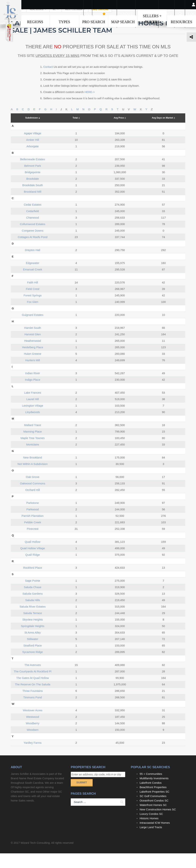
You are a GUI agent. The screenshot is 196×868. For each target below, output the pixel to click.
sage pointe (33, 595)
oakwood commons (33, 498)
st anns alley (33, 647)
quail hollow (32, 556)
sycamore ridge (33, 666)
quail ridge (32, 569)
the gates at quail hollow (33, 692)
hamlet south (33, 342)
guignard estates (33, 329)
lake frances (33, 407)
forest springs (33, 310)
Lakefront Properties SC (154, 806)
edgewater (33, 277)
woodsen (33, 744)
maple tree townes (33, 452)
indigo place (33, 394)
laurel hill (33, 414)
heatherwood (33, 355)
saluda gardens (32, 608)
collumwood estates (33, 238)
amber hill (33, 154)
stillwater (33, 653)
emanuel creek (33, 284)
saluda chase (32, 602)
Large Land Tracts (151, 842)
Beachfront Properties (153, 802)
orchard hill (33, 504)
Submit (82, 797)
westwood (33, 731)
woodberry (33, 738)
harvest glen (33, 349)
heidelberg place (32, 362)
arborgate (33, 161)
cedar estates (33, 219)
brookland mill (32, 206)
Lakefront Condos (151, 797)
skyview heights (32, 634)
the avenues (33, 679)
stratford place (33, 660)
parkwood (33, 524)
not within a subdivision (33, 478)
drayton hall (33, 264)
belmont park (32, 180)
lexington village (33, 420)
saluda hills (33, 615)
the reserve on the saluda (33, 699)
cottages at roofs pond (32, 251)
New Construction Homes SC (158, 824)
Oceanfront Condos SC (154, 815)
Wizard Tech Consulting (35, 857)
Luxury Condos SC (151, 828)
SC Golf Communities (153, 811)
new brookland (33, 472)
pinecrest (33, 543)
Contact (48, 81)
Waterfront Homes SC (153, 820)
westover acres (33, 725)
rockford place (33, 582)
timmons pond (32, 712)
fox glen (33, 316)
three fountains (33, 705)
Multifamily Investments (154, 793)
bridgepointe (32, 187)
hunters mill (33, 375)
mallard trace (33, 439)
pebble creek (33, 537)
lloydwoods (33, 426)
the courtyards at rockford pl (33, 686)
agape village (32, 148)
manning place (33, 446)
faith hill (32, 297)
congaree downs (33, 245)
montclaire (33, 459)
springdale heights (33, 640)
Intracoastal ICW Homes (155, 837)
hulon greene (33, 368)
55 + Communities (151, 788)
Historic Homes (149, 833)
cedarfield (32, 226)
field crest (33, 303)
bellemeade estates (33, 174)
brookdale (33, 193)
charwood (32, 232)
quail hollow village (33, 563)
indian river (32, 388)
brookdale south (33, 200)
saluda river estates (32, 621)
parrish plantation (32, 530)
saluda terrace (33, 627)
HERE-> (90, 106)
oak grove (33, 491)
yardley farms (32, 757)
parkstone (33, 517)
